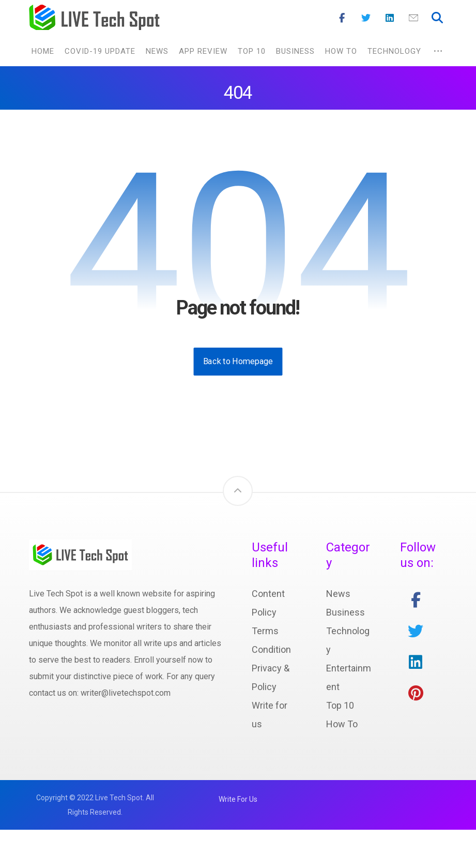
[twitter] (416, 631)
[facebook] (416, 600)
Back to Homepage (238, 361)
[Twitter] (366, 18)
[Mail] (413, 18)
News (338, 594)
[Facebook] (342, 18)
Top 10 (340, 705)
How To (342, 724)
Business (346, 612)
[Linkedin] (390, 18)
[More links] (438, 51)
